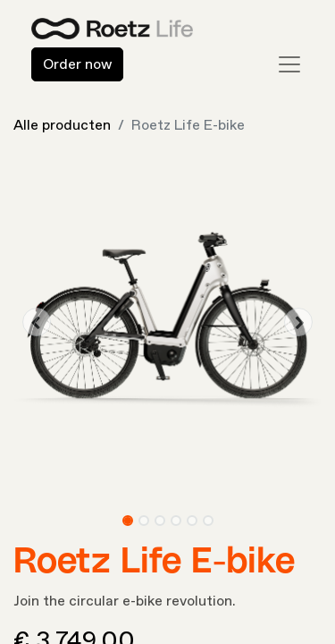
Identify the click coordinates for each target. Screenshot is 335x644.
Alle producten (62, 125)
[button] (37, 322)
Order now (77, 64)
